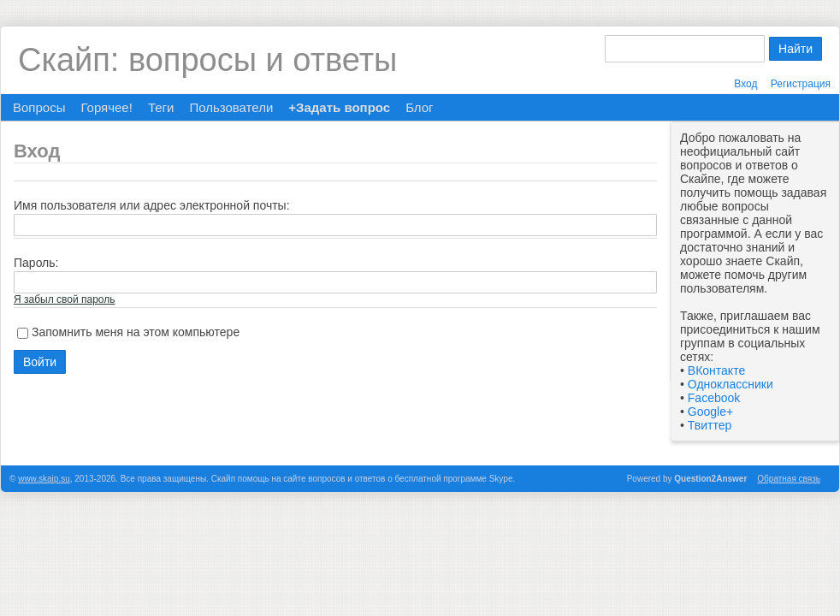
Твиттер (710, 425)
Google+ (710, 412)
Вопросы (39, 107)
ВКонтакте (716, 370)
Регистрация (801, 84)
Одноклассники (731, 384)
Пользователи (231, 107)
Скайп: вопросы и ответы (207, 60)
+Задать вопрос (339, 107)
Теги (161, 107)
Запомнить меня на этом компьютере (136, 332)
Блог (419, 107)
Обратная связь (789, 479)
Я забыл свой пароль (64, 299)
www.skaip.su (44, 479)
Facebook (714, 398)
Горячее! (106, 107)
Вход (745, 84)
